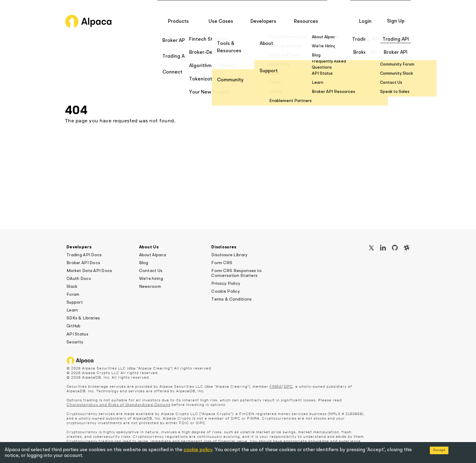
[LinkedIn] (383, 248)
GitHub (74, 326)
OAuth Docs (79, 279)
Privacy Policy (226, 284)
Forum (73, 294)
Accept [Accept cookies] (439, 450)
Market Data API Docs (89, 271)
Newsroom (150, 287)
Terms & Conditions (231, 299)
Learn (72, 310)
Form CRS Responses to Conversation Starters (236, 273)
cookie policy (198, 450)
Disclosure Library (229, 255)
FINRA (276, 387)
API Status (77, 334)
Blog (144, 263)
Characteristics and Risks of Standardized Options (118, 405)
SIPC (288, 387)
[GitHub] (395, 248)
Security (75, 342)
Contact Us (151, 271)
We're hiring (151, 279)
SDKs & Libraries (83, 318)
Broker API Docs (83, 263)
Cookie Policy (226, 291)
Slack (72, 287)
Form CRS (222, 263)
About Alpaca (153, 255)
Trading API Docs (84, 255)
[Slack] (407, 248)
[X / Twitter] (371, 249)
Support (75, 302)
